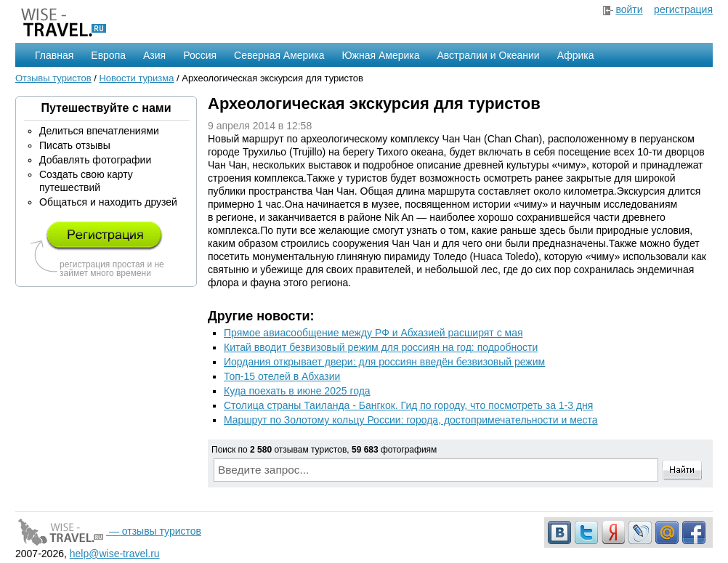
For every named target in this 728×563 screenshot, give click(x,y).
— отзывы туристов (108, 531)
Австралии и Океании (489, 55)
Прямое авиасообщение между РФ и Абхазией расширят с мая (373, 333)
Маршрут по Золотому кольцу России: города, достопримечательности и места (411, 420)
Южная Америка (380, 55)
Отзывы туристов (53, 78)
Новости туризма (136, 78)
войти (629, 9)
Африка (576, 55)
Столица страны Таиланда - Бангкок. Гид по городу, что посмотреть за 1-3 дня (408, 405)
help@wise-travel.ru (115, 554)
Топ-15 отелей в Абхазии (282, 376)
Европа (108, 55)
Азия (154, 55)
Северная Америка (279, 55)
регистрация (683, 9)
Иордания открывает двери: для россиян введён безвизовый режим (384, 362)
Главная (54, 55)
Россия (200, 55)
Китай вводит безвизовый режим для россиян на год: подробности (381, 347)
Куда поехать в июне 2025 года (297, 391)
